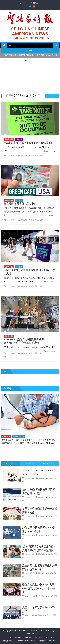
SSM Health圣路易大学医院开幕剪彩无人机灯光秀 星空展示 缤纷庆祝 (24, 341)
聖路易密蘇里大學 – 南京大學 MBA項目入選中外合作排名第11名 (39, 588)
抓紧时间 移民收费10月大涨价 (20, 204)
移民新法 (19, 200)
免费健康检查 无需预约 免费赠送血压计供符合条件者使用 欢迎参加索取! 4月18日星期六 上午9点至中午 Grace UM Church (29, 442)
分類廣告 (42, 641)
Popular (11, 463)
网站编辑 (24, 156)
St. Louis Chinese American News (30, 31)
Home (8, 637)
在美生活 (19, 139)
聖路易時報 (8, 641)
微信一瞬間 (50, 637)
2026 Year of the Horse (25, 641)
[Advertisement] (30, 77)
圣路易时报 (9, 139)
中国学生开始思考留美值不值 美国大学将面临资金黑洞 (30, 272)
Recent (30, 463)
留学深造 (19, 267)
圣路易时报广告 (19, 436)
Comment (49, 463)
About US (53, 641)
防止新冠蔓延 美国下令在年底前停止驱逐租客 (28, 143)
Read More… (49, 151)
